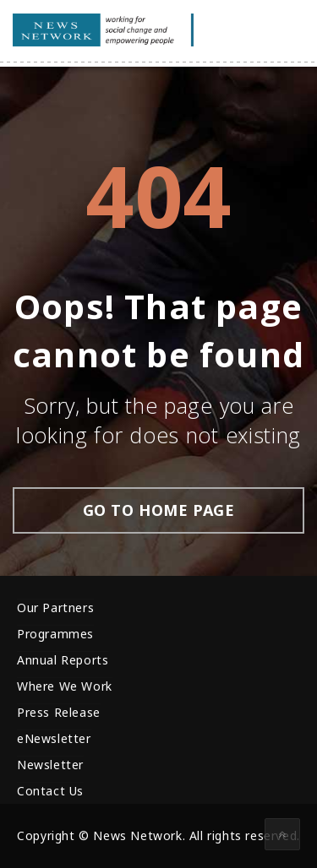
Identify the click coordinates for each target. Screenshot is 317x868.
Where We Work (65, 686)
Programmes (55, 634)
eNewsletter (54, 738)
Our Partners (55, 608)
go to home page (159, 510)
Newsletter (50, 765)
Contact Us (50, 791)
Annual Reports (63, 660)
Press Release (59, 712)
